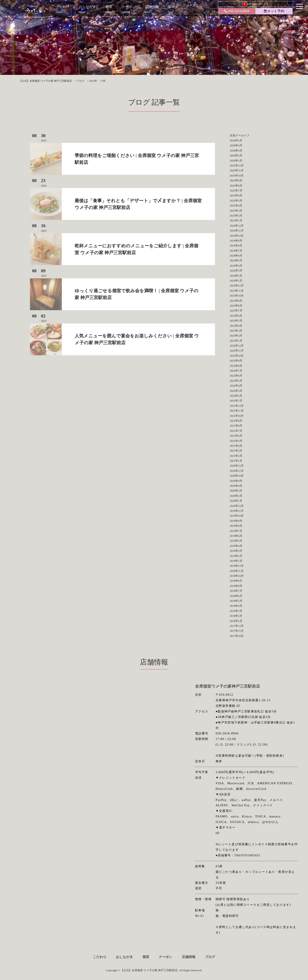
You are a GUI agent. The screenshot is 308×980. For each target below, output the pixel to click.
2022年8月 (236, 366)
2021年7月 (236, 431)
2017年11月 (237, 631)
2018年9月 (236, 581)
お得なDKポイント (255, 4)
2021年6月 (236, 436)
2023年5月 (236, 321)
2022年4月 (236, 386)
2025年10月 (237, 176)
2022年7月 (236, 371)
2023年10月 (237, 296)
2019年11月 (237, 511)
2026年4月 (236, 145)
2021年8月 (236, 426)
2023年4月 (236, 326)
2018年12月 (237, 566)
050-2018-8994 (237, 11)
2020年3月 (236, 491)
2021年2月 (236, 456)
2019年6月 (236, 536)
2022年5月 (236, 381)
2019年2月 (236, 556)
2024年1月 (236, 281)
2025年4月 (236, 205)
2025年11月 (237, 170)
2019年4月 (236, 546)
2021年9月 (236, 421)
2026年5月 (236, 140)
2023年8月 (236, 306)
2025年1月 (236, 220)
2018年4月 (236, 606)
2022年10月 (237, 356)
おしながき (124, 957)
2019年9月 (236, 521)
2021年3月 (236, 451)
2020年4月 (236, 486)
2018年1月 (236, 621)
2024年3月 (236, 271)
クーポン (166, 957)
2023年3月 (236, 331)
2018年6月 (236, 596)
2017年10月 (237, 636)
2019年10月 (237, 516)
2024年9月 (236, 241)
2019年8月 (236, 526)
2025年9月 (236, 180)
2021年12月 (237, 406)
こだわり (100, 957)
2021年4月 (236, 446)
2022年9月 (236, 361)
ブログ (210, 957)
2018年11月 (237, 571)
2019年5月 (236, 541)
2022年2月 (236, 396)
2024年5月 (236, 260)
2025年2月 (236, 216)
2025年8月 (236, 186)
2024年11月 (237, 231)
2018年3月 (236, 611)
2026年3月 (236, 150)
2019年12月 (237, 506)
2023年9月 (236, 301)
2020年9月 (236, 481)
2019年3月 (236, 551)
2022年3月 (236, 391)
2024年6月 (236, 256)
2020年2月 (236, 496)
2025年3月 (236, 211)
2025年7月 (236, 191)
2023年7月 (236, 311)
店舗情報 (189, 957)
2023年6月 (236, 316)
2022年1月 (236, 401)
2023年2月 (236, 336)
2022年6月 (236, 376)
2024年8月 (236, 245)
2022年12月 (237, 346)
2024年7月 (236, 251)
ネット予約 (274, 11)
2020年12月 (237, 466)
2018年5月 (236, 601)
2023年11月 (237, 291)
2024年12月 (237, 226)
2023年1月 (236, 341)
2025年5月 (236, 201)
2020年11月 (237, 471)
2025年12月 (237, 165)
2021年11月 (237, 411)
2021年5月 (236, 441)
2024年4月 (236, 266)
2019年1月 (236, 561)
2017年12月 (237, 626)
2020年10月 (237, 476)
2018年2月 (236, 616)
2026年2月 (236, 155)
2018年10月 (237, 576)
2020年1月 (236, 501)
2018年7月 (236, 591)
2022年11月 (237, 351)
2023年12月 (237, 285)
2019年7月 (236, 531)
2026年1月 (236, 161)
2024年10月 (237, 236)
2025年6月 (236, 195)
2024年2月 (236, 276)
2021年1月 (236, 461)
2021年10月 (237, 416)
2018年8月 (236, 586)
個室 (146, 957)
